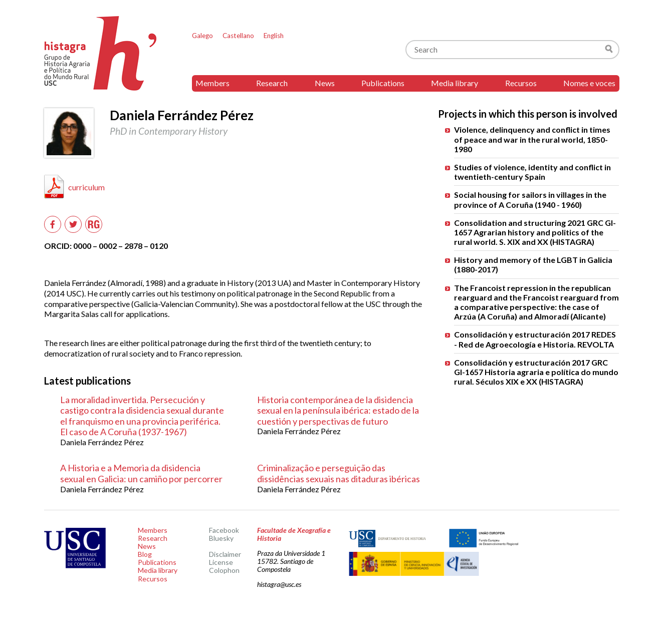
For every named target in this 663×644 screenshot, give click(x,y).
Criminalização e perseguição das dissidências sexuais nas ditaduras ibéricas (339, 473)
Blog (145, 554)
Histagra (101, 53)
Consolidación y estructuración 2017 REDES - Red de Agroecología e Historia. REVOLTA (535, 339)
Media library (455, 83)
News (325, 83)
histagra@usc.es (279, 584)
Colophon (224, 570)
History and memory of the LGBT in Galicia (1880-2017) (533, 264)
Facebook (224, 530)
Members (212, 83)
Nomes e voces (589, 83)
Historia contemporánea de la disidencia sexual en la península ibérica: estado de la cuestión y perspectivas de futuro (338, 410)
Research (272, 83)
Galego (202, 36)
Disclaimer (225, 554)
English (274, 36)
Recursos (521, 83)
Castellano (238, 36)
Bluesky (221, 538)
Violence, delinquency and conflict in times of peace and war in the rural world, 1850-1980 (532, 139)
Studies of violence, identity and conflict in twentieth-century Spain (532, 172)
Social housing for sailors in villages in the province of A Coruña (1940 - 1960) (530, 199)
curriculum (86, 187)
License (221, 562)
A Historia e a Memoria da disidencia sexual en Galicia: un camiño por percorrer (141, 473)
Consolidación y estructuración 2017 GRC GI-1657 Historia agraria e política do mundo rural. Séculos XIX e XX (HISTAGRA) (536, 372)
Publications (383, 83)
